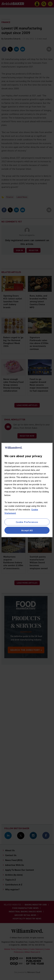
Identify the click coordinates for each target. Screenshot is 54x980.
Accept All (27, 530)
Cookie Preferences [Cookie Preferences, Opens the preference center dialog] (27, 522)
